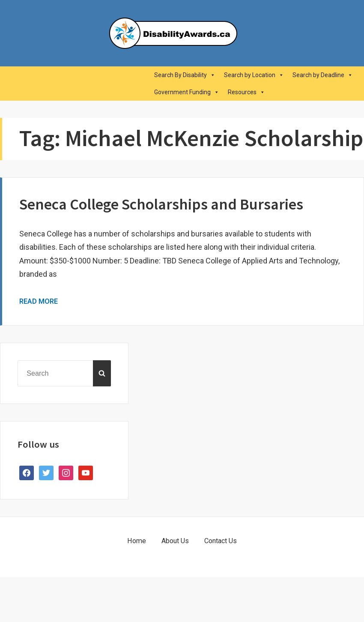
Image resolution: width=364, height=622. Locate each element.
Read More (39, 301)
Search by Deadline (323, 75)
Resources (246, 92)
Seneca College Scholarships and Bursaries (161, 204)
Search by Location (254, 75)
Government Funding (187, 92)
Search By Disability (185, 75)
